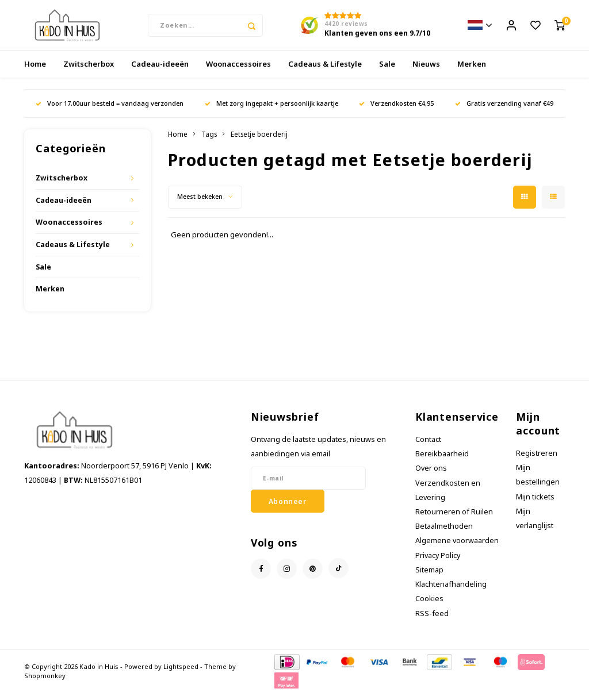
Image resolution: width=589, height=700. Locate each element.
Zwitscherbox (89, 71)
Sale (387, 71)
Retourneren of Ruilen (454, 519)
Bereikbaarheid (442, 461)
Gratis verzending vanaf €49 (504, 111)
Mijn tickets (535, 504)
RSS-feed (432, 620)
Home (35, 71)
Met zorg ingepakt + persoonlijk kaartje (271, 111)
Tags (209, 141)
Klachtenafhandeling (451, 592)
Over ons (431, 476)
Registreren (537, 461)
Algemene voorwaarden (457, 548)
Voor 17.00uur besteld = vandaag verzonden (110, 111)
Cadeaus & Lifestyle (325, 71)
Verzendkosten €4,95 (396, 111)
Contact (428, 447)
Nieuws (426, 71)
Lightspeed (181, 674)
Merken (472, 71)
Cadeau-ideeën (160, 71)
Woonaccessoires (238, 71)
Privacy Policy (438, 563)
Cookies (429, 606)
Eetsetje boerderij (259, 141)
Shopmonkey (45, 683)
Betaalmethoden (444, 534)
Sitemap (429, 577)
